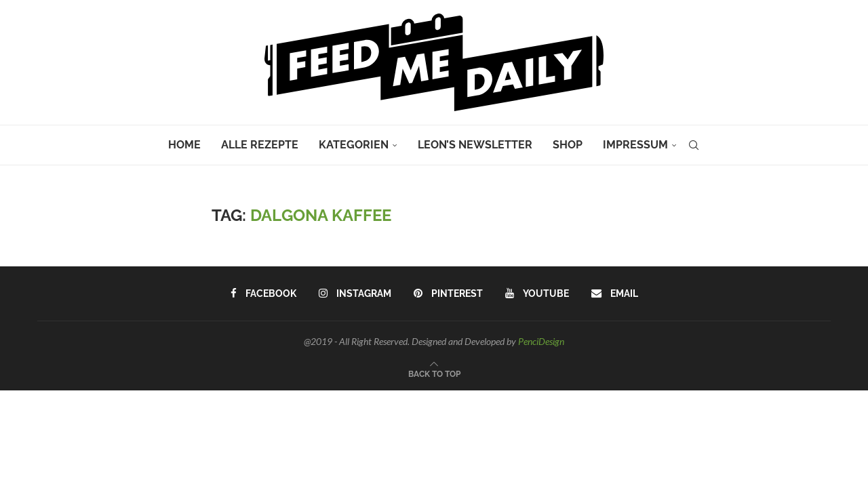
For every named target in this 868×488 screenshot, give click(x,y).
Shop (568, 145)
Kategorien (354, 145)
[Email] (613, 293)
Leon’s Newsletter (475, 145)
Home (184, 145)
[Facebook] (264, 293)
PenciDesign (541, 341)
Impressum (635, 145)
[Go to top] (434, 373)
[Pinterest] (448, 293)
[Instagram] (355, 293)
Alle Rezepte (260, 145)
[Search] (694, 145)
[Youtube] (536, 293)
